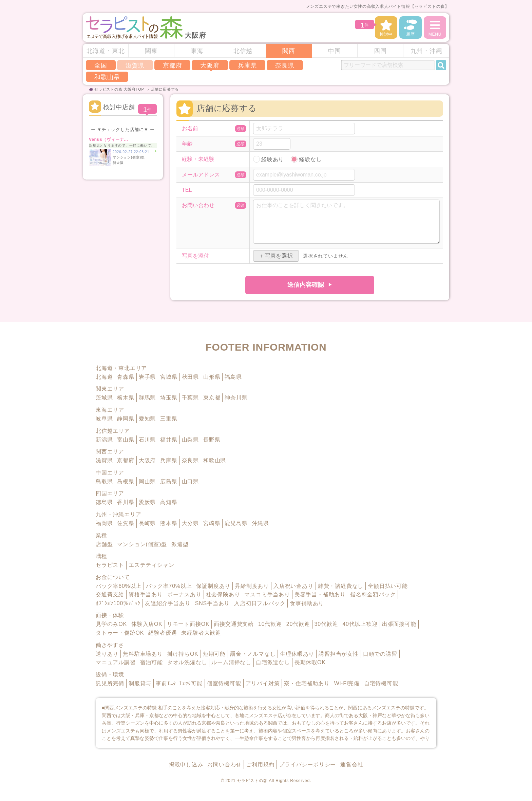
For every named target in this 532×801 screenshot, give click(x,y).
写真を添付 (195, 256)
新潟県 (104, 440)
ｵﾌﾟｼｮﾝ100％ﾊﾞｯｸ (118, 603)
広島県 (169, 481)
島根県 (126, 481)
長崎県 (147, 523)
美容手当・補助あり (320, 594)
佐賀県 (126, 523)
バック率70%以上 (169, 586)
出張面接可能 (399, 624)
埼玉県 (169, 398)
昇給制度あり (252, 586)
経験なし (310, 159)
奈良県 (285, 66)
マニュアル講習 (116, 662)
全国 (101, 66)
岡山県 (147, 481)
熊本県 (169, 523)
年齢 (187, 144)
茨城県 (104, 398)
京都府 (172, 66)
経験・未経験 (198, 159)
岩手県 (147, 377)
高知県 (169, 502)
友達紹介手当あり (168, 603)
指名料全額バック (373, 594)
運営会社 (352, 765)
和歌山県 (107, 77)
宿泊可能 (151, 662)
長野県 (212, 440)
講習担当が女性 (339, 654)
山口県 (190, 481)
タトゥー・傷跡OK (120, 633)
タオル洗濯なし (187, 662)
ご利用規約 (260, 765)
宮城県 (169, 377)
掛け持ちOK (183, 654)
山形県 (212, 377)
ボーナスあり (184, 594)
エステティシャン (151, 565)
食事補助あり (307, 603)
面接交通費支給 (234, 624)
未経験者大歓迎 (201, 633)
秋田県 (190, 377)
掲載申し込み (186, 765)
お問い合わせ (198, 205)
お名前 (190, 129)
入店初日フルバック (260, 603)
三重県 (169, 419)
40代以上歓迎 (360, 624)
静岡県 (126, 419)
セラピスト (110, 565)
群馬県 (147, 398)
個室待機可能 (224, 683)
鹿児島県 (236, 523)
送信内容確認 (306, 285)
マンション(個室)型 (142, 544)
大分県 (190, 523)
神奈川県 (236, 398)
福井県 (169, 440)
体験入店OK (147, 624)
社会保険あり (223, 594)
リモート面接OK (188, 624)
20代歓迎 (298, 624)
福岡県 (104, 523)
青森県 (126, 377)
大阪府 (210, 66)
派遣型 (180, 544)
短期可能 (214, 654)
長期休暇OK (310, 662)
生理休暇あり (297, 654)
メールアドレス (201, 175)
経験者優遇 (163, 633)
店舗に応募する (165, 89)
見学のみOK (111, 624)
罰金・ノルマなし (253, 654)
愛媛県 (147, 502)
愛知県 (147, 419)
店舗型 (104, 544)
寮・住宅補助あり (307, 683)
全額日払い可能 (388, 586)
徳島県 (104, 502)
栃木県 (126, 398)
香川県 (126, 502)
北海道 (104, 377)
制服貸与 (140, 683)
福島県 (233, 377)
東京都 (212, 398)
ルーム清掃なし (231, 662)
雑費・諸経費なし (341, 586)
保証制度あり (213, 586)
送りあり (107, 654)
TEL (187, 190)
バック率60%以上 (119, 586)
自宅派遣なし (273, 662)
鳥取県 (104, 481)
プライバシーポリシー (307, 765)
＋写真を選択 (276, 256)
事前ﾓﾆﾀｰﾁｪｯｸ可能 (179, 683)
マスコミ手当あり (267, 594)
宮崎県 (212, 523)
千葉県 (190, 398)
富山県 (126, 440)
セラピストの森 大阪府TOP (119, 89)
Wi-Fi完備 (347, 683)
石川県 (147, 440)
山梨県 (190, 440)
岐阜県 (104, 419)
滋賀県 (104, 460)
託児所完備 (110, 683)
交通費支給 (110, 594)
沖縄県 (261, 523)
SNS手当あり (213, 603)
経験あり (273, 159)
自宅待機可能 (381, 683)
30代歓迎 (326, 624)
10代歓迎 (270, 624)
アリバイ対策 (263, 683)
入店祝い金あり (293, 586)
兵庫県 (247, 66)
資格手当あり (146, 594)
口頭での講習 (380, 654)
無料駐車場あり (143, 654)
